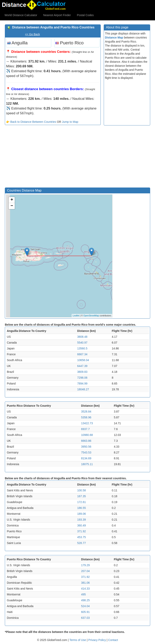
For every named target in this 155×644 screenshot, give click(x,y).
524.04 (85, 606)
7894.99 (82, 383)
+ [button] (12, 200)
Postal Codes (85, 15)
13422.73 (87, 423)
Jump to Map (70, 122)
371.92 (81, 531)
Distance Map (114, 38)
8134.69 (86, 458)
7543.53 (86, 452)
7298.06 (82, 378)
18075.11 (87, 464)
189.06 (81, 514)
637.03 (85, 618)
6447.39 (82, 366)
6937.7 (85, 429)
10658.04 (83, 360)
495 (83, 594)
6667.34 (82, 354)
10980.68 (87, 435)
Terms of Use (78, 640)
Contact (113, 640)
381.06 (85, 583)
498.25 (85, 600)
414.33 (85, 589)
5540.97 (82, 343)
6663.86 (86, 441)
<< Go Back (32, 34)
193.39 (81, 520)
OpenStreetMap (91, 316)
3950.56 (86, 447)
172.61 (81, 502)
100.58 (81, 490)
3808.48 (82, 337)
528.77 (81, 543)
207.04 (85, 571)
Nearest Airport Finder (57, 15)
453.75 (81, 537)
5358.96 (86, 417)
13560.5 (82, 348)
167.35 (81, 496)
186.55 (81, 508)
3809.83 (82, 372)
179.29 (85, 565)
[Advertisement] (53, 157)
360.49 (81, 525)
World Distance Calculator (21, 15)
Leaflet (76, 316)
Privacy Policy (98, 640)
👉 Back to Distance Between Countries (31, 122)
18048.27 (83, 389)
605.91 (85, 612)
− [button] (12, 206)
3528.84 (86, 412)
